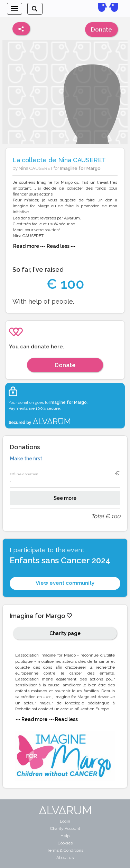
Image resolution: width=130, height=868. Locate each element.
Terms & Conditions (65, 850)
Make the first (26, 459)
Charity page (65, 633)
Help (65, 836)
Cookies (65, 843)
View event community (65, 583)
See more (65, 498)
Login (65, 821)
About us (65, 858)
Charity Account (65, 828)
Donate (101, 29)
